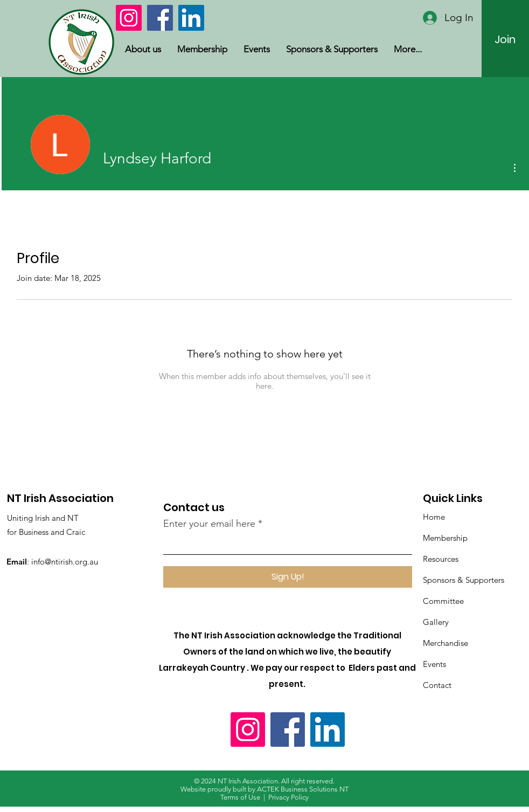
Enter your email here (209, 524)
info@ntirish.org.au (65, 562)
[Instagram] (129, 18)
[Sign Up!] (288, 577)
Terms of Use (240, 797)
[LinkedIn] (191, 18)
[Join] (505, 39)
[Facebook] (160, 18)
